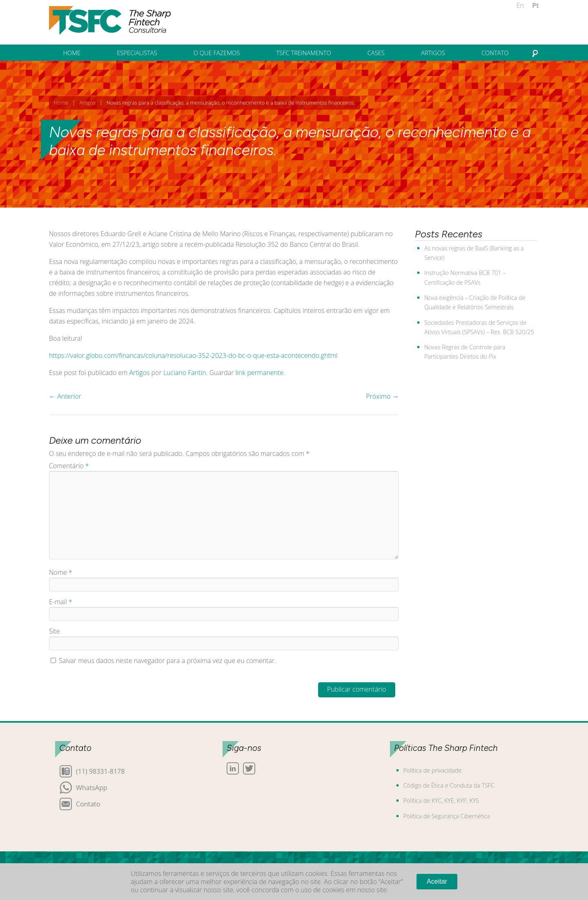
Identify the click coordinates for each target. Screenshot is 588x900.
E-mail (61, 602)
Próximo (382, 396)
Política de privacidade (433, 770)
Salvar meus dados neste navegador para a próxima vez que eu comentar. (167, 661)
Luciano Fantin (185, 373)
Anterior (65, 396)
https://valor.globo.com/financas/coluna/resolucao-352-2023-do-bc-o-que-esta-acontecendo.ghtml (193, 355)
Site (54, 631)
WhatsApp (92, 787)
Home (61, 103)
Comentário (69, 466)
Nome (61, 572)
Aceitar (437, 881)
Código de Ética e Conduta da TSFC (449, 785)
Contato (88, 803)
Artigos (87, 103)
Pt (536, 5)
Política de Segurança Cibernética (447, 816)
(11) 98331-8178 (100, 771)
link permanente (260, 373)
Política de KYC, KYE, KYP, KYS (441, 801)
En (520, 5)
